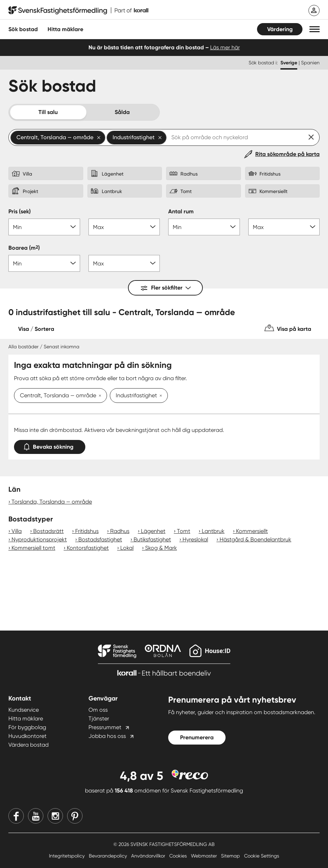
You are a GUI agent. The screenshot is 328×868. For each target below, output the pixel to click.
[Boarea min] (44, 263)
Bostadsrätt (48, 531)
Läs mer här (225, 47)
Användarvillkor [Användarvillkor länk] (149, 856)
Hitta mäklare (26, 718)
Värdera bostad (28, 745)
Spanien (310, 63)
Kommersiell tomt (33, 548)
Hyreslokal (195, 539)
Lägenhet (153, 531)
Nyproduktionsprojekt (39, 539)
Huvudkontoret (27, 736)
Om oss (98, 710)
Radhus (120, 531)
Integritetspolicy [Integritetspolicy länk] (67, 856)
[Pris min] (44, 227)
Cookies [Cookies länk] (179, 856)
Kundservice (24, 710)
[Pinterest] (75, 816)
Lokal (127, 548)
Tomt (184, 531)
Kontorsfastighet (88, 548)
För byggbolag (27, 727)
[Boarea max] (124, 263)
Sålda (122, 112)
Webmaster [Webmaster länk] (205, 856)
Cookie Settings (262, 856)
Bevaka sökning (50, 445)
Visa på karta (294, 329)
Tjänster (99, 718)
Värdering (280, 29)
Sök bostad (23, 29)
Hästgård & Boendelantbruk (255, 539)
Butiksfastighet (152, 539)
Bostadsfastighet (100, 539)
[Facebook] (16, 816)
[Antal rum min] (204, 227)
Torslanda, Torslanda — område (52, 502)
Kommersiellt (252, 531)
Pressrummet (105, 727)
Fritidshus (87, 531)
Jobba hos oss (107, 736)
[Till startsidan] (78, 10)
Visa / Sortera (36, 329)
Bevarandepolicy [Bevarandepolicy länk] (109, 856)
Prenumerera (197, 737)
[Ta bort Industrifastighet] (159, 396)
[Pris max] (124, 227)
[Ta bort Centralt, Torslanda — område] (99, 396)
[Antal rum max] (284, 227)
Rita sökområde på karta (287, 154)
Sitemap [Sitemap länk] (231, 856)
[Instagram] (55, 816)
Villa (17, 531)
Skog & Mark (161, 548)
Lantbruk (213, 531)
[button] (315, 29)
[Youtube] (36, 816)
